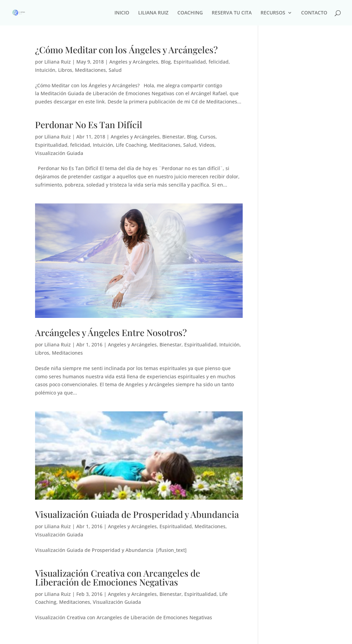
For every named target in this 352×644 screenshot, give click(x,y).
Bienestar (173, 137)
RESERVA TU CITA (232, 13)
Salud (115, 70)
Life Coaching (131, 145)
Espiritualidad (190, 62)
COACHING (190, 13)
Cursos (208, 137)
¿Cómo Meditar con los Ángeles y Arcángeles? (126, 50)
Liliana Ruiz (58, 62)
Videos (207, 145)
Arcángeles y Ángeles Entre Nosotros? (111, 332)
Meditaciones (90, 70)
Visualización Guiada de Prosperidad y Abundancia (137, 514)
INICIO (122, 13)
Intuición (45, 70)
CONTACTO (314, 13)
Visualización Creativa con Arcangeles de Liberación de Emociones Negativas (118, 578)
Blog (166, 62)
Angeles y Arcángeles (134, 62)
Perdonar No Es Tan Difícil (89, 125)
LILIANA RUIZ (153, 13)
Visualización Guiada (59, 153)
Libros (65, 70)
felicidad (219, 62)
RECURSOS (273, 13)
